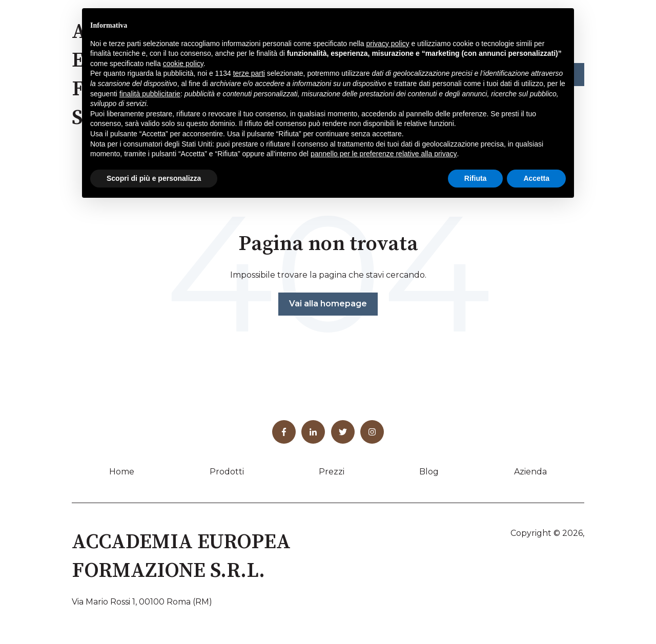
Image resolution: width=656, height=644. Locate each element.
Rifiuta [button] (476, 178)
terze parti (249, 73)
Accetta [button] (536, 178)
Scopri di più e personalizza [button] (154, 178)
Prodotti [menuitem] (227, 472)
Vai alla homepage (328, 304)
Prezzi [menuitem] (332, 472)
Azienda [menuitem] (530, 472)
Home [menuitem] (122, 472)
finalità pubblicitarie (150, 94)
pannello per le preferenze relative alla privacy (384, 154)
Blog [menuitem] (429, 472)
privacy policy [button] (388, 44)
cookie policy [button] (183, 64)
